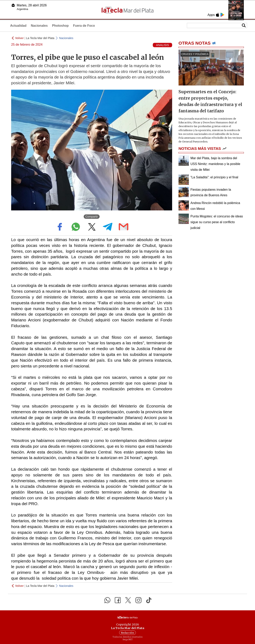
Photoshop (60, 26)
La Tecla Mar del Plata (40, 38)
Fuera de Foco (84, 26)
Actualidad (18, 26)
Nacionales (39, 26)
